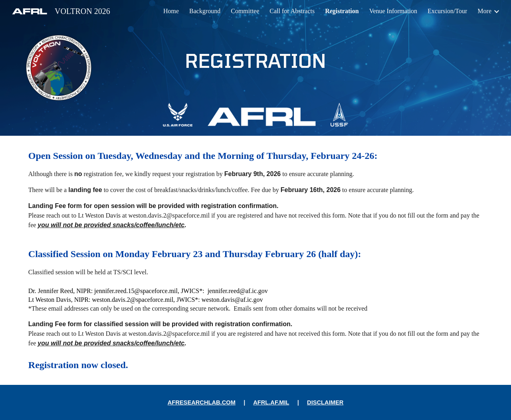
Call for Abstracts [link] (292, 11)
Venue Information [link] (393, 11)
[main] (255, 60)
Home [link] (171, 11)
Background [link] (205, 11)
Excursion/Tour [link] (447, 11)
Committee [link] (245, 11)
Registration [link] (342, 11)
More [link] (484, 11)
